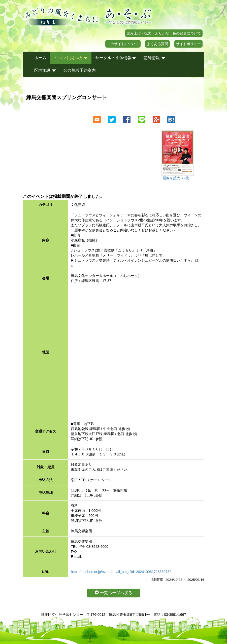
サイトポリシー (188, 44)
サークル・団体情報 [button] (116, 58)
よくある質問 (157, 44)
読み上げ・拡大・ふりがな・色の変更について (164, 33)
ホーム (40, 58)
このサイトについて (123, 44)
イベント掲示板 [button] (71, 58)
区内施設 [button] (45, 70)
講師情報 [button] (154, 58)
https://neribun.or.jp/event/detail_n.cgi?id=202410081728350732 (121, 572)
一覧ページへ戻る (113, 593)
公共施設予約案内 (80, 70)
